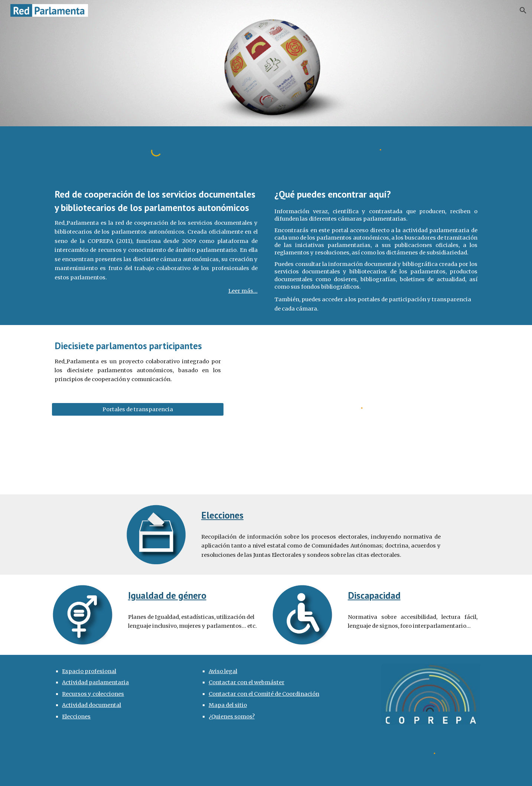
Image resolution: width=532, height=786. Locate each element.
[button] (523, 10)
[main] (156, 242)
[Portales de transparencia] (138, 409)
